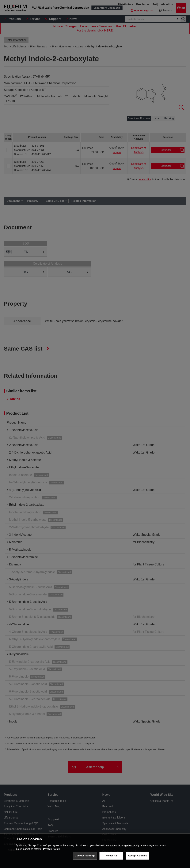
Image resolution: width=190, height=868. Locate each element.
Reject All (111, 857)
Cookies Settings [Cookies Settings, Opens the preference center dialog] (85, 857)
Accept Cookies (137, 857)
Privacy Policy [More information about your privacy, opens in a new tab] (51, 851)
